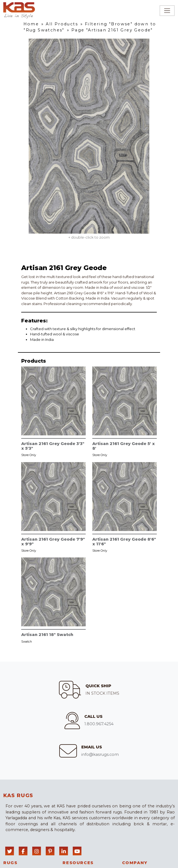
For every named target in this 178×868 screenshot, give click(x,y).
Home (31, 24)
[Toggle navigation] (167, 11)
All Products (62, 24)
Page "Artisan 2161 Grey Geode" (112, 30)
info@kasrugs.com (100, 754)
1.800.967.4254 (99, 724)
